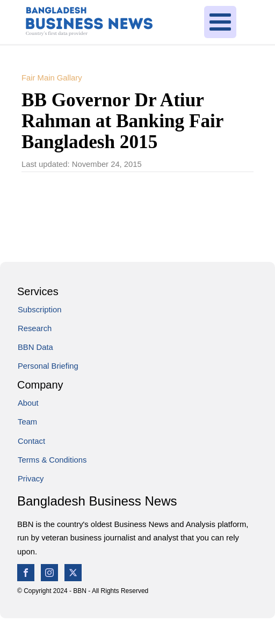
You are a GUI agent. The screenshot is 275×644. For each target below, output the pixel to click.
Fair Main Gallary (52, 78)
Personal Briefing (48, 366)
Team (27, 422)
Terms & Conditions (52, 460)
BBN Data (35, 347)
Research (35, 328)
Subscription (39, 310)
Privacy (31, 479)
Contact (31, 441)
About (28, 403)
